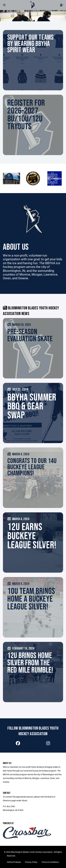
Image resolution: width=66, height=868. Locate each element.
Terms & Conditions (50, 862)
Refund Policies (14, 862)
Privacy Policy (31, 862)
